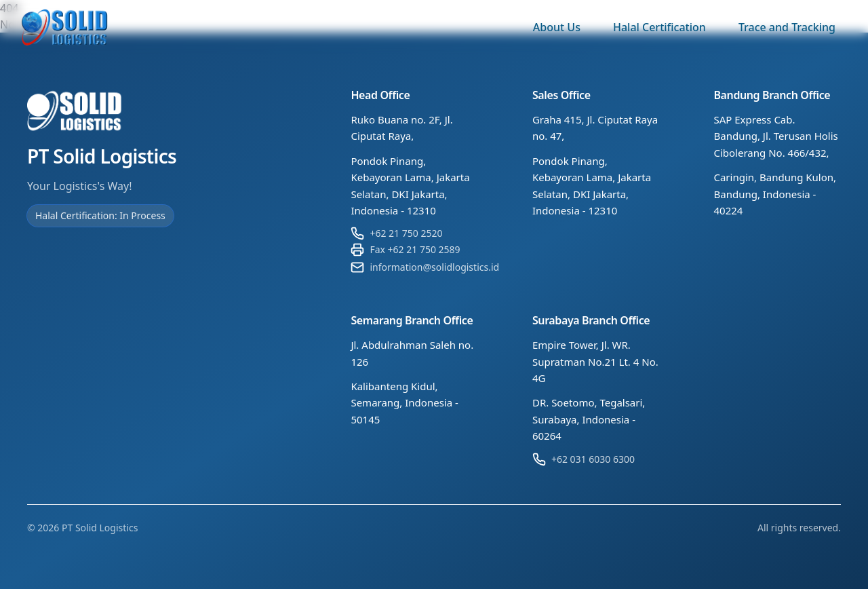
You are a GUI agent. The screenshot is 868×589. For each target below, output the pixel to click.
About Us (557, 27)
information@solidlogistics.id (434, 267)
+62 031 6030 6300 (593, 459)
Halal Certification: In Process (100, 215)
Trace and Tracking (787, 27)
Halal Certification (659, 27)
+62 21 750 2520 (406, 233)
